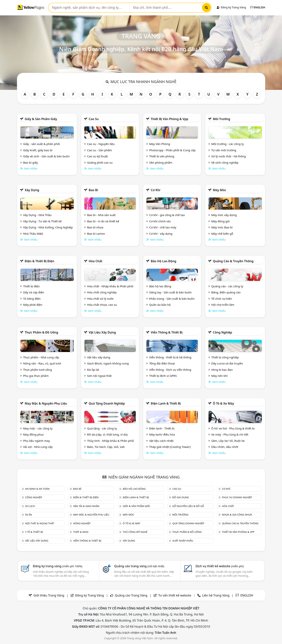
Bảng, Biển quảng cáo (226, 292)
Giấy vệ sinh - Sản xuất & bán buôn (46, 156)
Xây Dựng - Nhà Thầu (37, 215)
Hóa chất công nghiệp (102, 292)
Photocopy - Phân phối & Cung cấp (172, 150)
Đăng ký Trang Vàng (231, 7)
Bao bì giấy (30, 162)
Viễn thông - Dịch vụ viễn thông (170, 370)
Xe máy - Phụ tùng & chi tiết (230, 434)
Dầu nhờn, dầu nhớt (225, 447)
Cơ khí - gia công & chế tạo (167, 215)
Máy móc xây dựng (224, 215)
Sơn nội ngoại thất (99, 376)
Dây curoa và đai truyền (227, 363)
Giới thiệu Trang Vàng (49, 595)
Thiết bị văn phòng (162, 156)
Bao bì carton (96, 234)
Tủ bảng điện (32, 299)
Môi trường (222, 119)
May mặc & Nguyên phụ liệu (46, 403)
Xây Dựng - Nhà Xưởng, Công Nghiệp (48, 227)
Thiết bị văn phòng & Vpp (170, 119)
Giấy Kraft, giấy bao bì (38, 150)
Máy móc (220, 190)
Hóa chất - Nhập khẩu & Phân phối (110, 286)
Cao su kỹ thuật (97, 156)
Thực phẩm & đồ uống (42, 332)
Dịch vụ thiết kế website (220, 566)
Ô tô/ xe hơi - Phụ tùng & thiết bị (233, 428)
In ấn (29, 515)
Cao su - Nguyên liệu (101, 144)
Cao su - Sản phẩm (99, 150)
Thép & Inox (81, 532)
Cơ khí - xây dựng (161, 234)
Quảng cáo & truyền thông (233, 261)
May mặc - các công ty (38, 428)
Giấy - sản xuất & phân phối (42, 144)
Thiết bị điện (31, 286)
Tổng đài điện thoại (162, 363)
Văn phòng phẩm (161, 162)
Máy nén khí (219, 376)
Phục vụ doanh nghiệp (237, 497)
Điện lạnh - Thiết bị (162, 428)
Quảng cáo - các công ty (227, 286)
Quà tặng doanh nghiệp (107, 403)
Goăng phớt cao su (100, 162)
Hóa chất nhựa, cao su (102, 305)
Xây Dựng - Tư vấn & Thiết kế (42, 221)
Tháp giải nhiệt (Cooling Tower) (170, 447)
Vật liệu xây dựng (102, 332)
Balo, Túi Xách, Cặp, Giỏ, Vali (106, 447)
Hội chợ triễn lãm (223, 305)
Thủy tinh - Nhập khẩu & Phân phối (110, 441)
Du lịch (30, 506)
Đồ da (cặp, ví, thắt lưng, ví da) (107, 434)
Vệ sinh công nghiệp (225, 162)
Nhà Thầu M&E (33, 234)
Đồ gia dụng (181, 497)
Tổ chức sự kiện (222, 299)
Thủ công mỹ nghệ (135, 532)
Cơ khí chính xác (160, 221)
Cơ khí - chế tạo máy (163, 227)
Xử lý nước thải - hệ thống (228, 156)
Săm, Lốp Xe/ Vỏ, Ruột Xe (228, 441)
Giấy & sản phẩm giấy (41, 119)
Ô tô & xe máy (224, 403)
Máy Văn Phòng (160, 144)
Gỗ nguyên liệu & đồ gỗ (188, 506)
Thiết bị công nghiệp (225, 357)
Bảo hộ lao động (164, 261)
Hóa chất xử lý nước (100, 299)
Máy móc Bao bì (222, 227)
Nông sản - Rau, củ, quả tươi (42, 363)
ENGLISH (258, 7)
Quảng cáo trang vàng (139, 566)
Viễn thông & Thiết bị (167, 332)
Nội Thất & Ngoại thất (40, 523)
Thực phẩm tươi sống (37, 370)
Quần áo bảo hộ (160, 305)
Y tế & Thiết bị (34, 532)
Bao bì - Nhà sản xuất (101, 215)
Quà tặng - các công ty (102, 428)
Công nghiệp (222, 332)
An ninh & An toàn (37, 489)
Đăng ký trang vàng (58, 566)
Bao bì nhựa (95, 227)
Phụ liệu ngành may (36, 441)
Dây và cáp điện (34, 292)
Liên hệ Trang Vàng (216, 595)
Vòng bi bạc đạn (222, 370)
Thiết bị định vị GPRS (163, 376)
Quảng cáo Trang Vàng (131, 595)
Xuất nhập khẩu (183, 541)
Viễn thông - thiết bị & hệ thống (170, 357)
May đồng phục (33, 434)
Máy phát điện (33, 305)
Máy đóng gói (220, 221)
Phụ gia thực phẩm (36, 376)
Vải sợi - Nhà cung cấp (38, 447)
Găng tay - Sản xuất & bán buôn (170, 292)
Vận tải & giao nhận (86, 506)
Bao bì (93, 190)
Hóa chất (96, 261)
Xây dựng (32, 190)
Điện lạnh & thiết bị (166, 403)
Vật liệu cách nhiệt (161, 441)
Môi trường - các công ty (227, 144)
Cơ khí (156, 190)
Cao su (94, 119)
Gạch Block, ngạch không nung (108, 363)
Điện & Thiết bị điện (40, 261)
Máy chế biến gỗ (222, 234)
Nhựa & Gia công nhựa (237, 515)
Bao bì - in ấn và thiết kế (103, 221)
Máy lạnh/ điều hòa (162, 434)
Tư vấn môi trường (224, 150)
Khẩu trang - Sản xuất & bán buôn (172, 299)
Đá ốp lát (93, 370)
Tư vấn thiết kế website (175, 595)
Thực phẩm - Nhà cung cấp (41, 357)
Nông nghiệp (82, 523)
